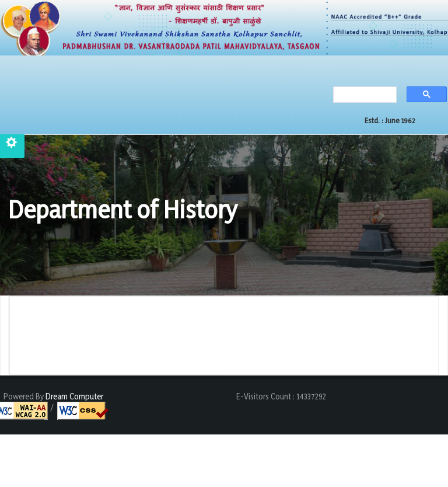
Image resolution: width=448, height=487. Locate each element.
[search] (362, 96)
